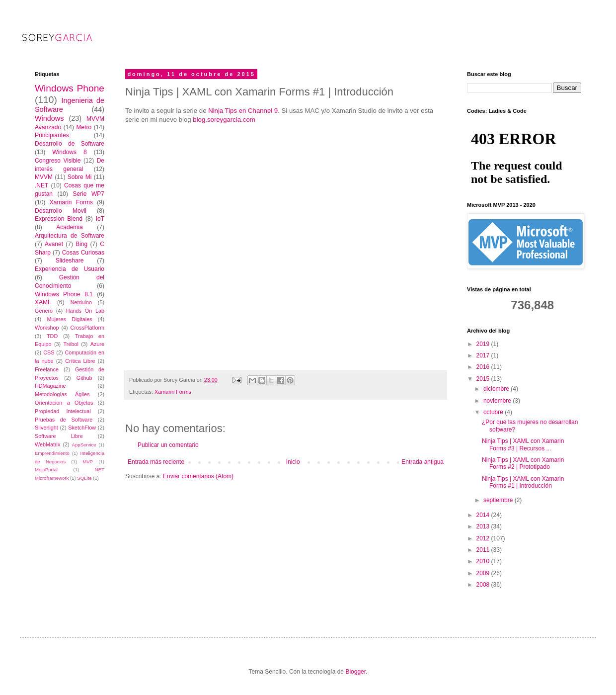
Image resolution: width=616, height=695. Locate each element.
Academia (69, 227)
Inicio (293, 462)
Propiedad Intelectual (63, 411)
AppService (84, 445)
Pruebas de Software (64, 420)
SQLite (84, 478)
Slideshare (70, 261)
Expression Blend (59, 219)
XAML (43, 302)
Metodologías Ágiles (62, 394)
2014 (484, 515)
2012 (484, 538)
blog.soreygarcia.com (224, 120)
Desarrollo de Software (70, 144)
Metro (84, 127)
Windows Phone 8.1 (64, 294)
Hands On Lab (85, 311)
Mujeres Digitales (69, 319)
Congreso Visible (58, 161)
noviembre (498, 401)
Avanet (54, 244)
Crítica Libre (80, 361)
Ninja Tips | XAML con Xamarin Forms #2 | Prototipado (523, 463)
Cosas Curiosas (83, 253)
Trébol (71, 344)
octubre (494, 412)
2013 (484, 526)
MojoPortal (46, 470)
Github (84, 378)
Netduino (81, 302)
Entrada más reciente (156, 462)
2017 (484, 355)
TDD (52, 336)
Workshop (47, 328)
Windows (49, 118)
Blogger (355, 672)
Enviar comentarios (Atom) (198, 476)
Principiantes (52, 135)
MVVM (44, 177)
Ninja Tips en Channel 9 (243, 111)
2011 (484, 550)
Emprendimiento (52, 453)
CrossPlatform (87, 328)
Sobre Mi (80, 177)
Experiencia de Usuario (70, 269)
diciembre (497, 389)
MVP (88, 462)
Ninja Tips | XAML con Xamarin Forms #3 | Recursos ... (523, 444)
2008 (484, 585)
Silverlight (46, 428)
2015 (484, 379)
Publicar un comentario (168, 445)
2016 (484, 367)
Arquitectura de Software (70, 236)
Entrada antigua (423, 462)
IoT (100, 219)
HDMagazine (50, 386)
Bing (81, 244)
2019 (484, 344)
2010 (484, 561)
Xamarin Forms (173, 392)
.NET (41, 185)
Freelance (47, 369)
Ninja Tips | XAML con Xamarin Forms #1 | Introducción (523, 482)
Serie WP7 (88, 194)
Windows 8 (69, 152)
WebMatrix (47, 444)
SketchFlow (82, 428)
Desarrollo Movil (61, 211)
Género (44, 311)
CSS (49, 352)
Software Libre (59, 436)
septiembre (499, 500)
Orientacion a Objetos (64, 403)
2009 (484, 573)
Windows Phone (70, 88)
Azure (97, 344)
